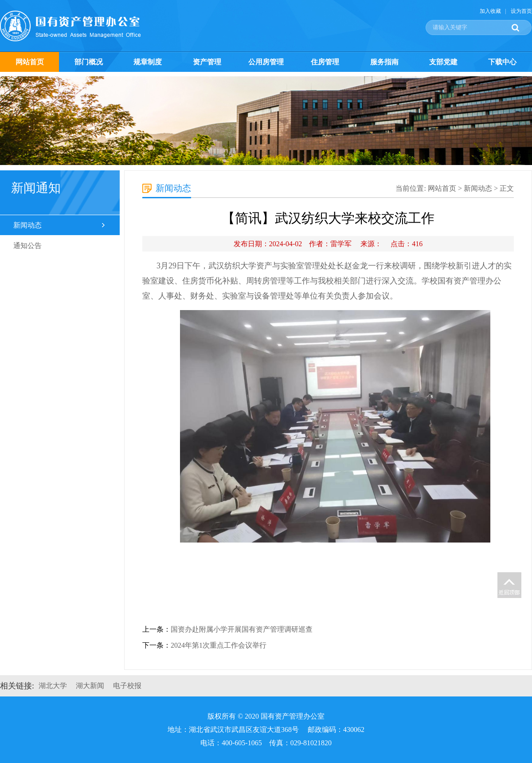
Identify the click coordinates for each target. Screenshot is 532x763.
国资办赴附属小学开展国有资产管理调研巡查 (242, 629)
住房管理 (325, 62)
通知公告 (27, 246)
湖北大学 (53, 686)
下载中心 (502, 62)
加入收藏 (490, 11)
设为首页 (521, 11)
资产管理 (207, 62)
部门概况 (89, 62)
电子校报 (127, 686)
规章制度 (148, 62)
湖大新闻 (90, 686)
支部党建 (443, 62)
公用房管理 (266, 62)
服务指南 (384, 62)
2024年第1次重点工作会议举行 (219, 645)
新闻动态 (27, 225)
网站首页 (30, 62)
